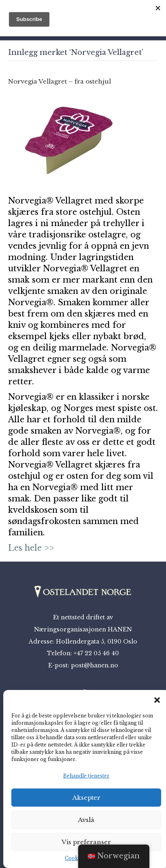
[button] (157, 700)
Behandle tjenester (86, 776)
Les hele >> (31, 548)
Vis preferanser (86, 842)
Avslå (86, 820)
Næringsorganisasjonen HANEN (83, 629)
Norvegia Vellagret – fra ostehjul (60, 81)
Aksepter (86, 798)
